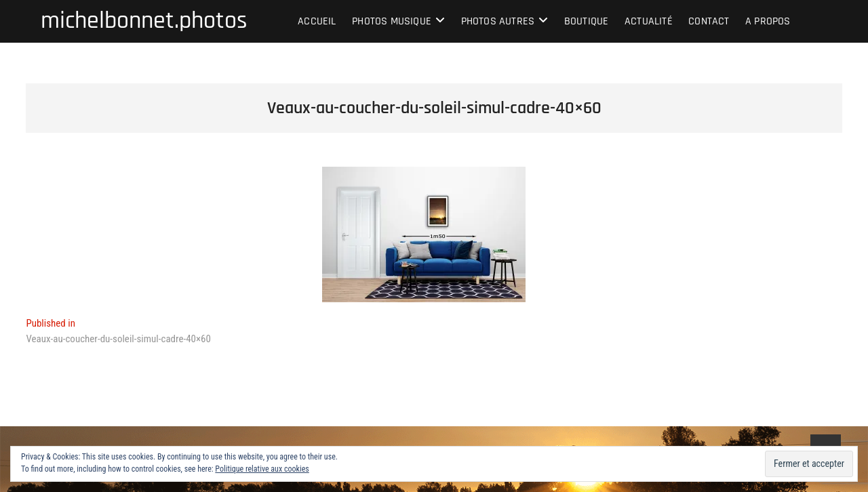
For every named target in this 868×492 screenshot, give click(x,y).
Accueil (317, 21)
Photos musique (392, 21)
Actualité (649, 21)
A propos (768, 21)
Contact (709, 21)
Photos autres (498, 21)
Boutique (587, 21)
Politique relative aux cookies (262, 469)
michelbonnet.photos (144, 21)
